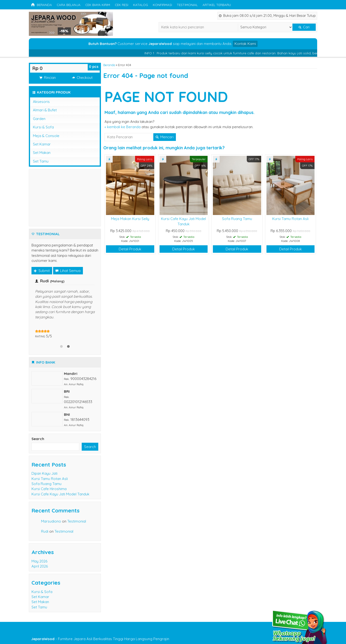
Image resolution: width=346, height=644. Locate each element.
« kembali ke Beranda (123, 127)
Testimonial (187, 5)
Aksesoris (41, 102)
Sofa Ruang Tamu (237, 219)
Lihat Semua (68, 271)
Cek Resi (122, 5)
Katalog (141, 5)
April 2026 (40, 566)
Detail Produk (130, 249)
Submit (42, 271)
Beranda (42, 5)
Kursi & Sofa (43, 127)
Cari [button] (304, 27)
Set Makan (42, 153)
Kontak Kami (245, 44)
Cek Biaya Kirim (98, 5)
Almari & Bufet (45, 110)
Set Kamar (42, 144)
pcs (94, 66)
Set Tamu (41, 161)
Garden (39, 119)
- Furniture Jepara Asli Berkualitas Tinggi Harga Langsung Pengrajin (100, 639)
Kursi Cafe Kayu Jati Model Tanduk (60, 494)
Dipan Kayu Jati (44, 473)
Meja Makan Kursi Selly (130, 219)
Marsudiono (51, 521)
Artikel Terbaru (217, 5)
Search (38, 439)
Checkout (82, 78)
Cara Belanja (69, 5)
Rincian (48, 78)
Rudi (45, 531)
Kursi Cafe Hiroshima (49, 489)
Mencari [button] (165, 137)
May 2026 (39, 561)
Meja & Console (46, 136)
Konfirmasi (162, 5)
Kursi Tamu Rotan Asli (290, 219)
